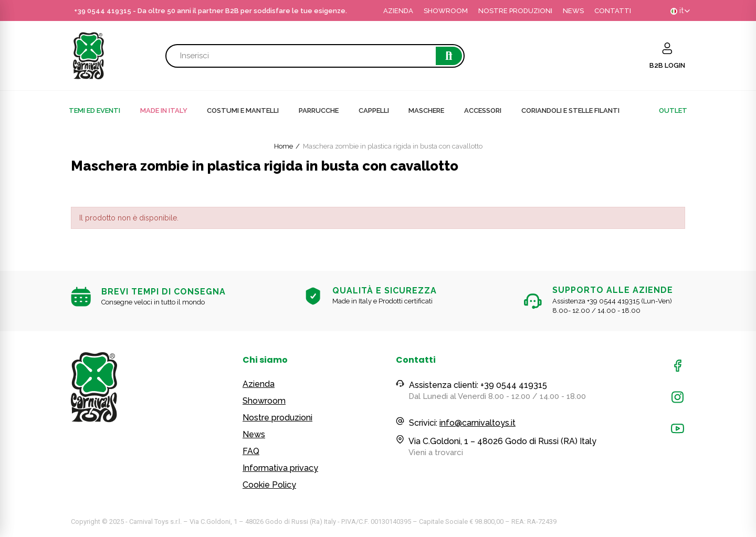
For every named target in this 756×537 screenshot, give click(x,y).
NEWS (573, 11)
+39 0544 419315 (103, 11)
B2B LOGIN (667, 65)
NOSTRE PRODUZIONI (515, 11)
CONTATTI (613, 11)
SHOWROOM (446, 11)
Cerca (449, 56)
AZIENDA (398, 11)
